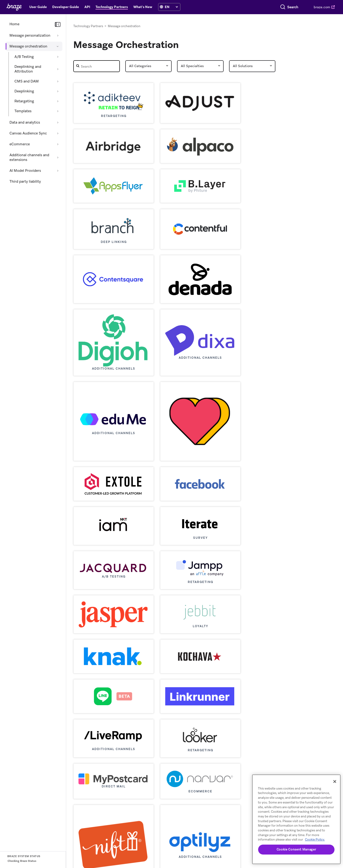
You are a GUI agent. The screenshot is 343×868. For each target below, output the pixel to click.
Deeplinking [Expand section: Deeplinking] (24, 91)
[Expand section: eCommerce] (58, 144)
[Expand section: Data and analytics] (58, 122)
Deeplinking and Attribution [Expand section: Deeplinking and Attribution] (28, 69)
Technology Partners (88, 26)
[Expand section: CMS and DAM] (58, 81)
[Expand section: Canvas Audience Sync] (58, 133)
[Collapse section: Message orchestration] (58, 46)
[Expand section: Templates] (58, 111)
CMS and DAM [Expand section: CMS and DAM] (27, 81)
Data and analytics (25, 122)
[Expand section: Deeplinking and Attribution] (58, 69)
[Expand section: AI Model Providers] (58, 171)
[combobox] (273, 7)
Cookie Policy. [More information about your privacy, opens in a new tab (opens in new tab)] (315, 840)
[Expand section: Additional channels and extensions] (58, 157)
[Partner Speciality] (200, 66)
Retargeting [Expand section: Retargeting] (24, 101)
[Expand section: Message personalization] (58, 35)
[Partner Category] (149, 66)
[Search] (243, 7)
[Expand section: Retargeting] (58, 101)
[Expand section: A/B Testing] (58, 57)
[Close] (335, 782)
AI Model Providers (25, 171)
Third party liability (25, 181)
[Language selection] (171, 7)
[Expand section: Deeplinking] (58, 91)
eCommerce (20, 144)
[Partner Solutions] (252, 66)
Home (14, 24)
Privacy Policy (196, 859)
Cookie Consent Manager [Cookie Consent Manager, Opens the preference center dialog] (296, 849)
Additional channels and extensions (29, 157)
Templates (23, 111)
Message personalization (30, 35)
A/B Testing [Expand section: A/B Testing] (24, 57)
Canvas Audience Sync (28, 133)
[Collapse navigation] (58, 25)
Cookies (216, 859)
